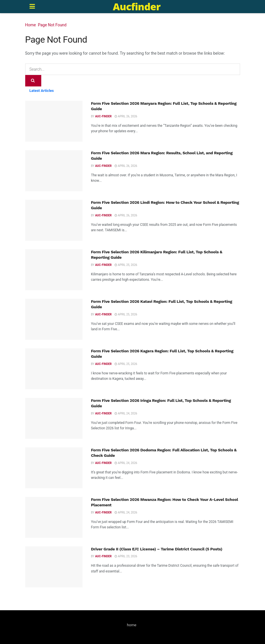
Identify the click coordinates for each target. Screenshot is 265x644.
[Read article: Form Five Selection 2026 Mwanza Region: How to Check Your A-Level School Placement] (54, 517)
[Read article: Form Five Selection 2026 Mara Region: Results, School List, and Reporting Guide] (54, 171)
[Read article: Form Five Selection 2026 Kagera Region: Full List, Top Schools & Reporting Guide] (54, 369)
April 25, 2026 (126, 265)
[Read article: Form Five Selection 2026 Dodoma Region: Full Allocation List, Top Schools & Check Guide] (54, 468)
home (132, 625)
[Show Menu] (32, 7)
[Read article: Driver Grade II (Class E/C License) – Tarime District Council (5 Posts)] (54, 567)
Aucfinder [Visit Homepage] (137, 7)
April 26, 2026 (126, 116)
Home (31, 25)
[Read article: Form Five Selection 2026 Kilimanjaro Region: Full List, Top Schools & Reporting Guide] (54, 270)
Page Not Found (52, 25)
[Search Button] (33, 81)
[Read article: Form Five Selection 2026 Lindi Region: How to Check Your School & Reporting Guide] (54, 220)
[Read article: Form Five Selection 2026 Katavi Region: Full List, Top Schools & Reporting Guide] (54, 319)
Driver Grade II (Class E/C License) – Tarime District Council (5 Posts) (157, 549)
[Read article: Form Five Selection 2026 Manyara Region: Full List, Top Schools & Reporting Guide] (54, 121)
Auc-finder (103, 116)
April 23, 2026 (126, 556)
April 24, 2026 (126, 413)
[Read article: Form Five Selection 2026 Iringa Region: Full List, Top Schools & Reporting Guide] (54, 418)
